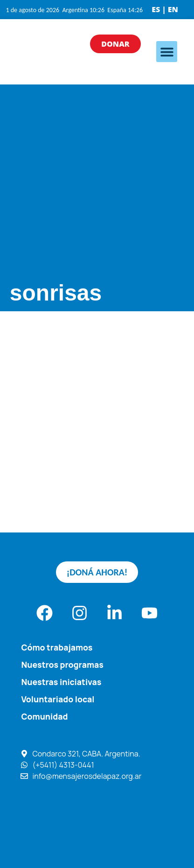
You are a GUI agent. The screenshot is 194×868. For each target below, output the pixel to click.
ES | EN (165, 9)
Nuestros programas (62, 665)
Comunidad (44, 716)
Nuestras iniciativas (61, 682)
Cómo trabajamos (57, 647)
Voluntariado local (58, 699)
